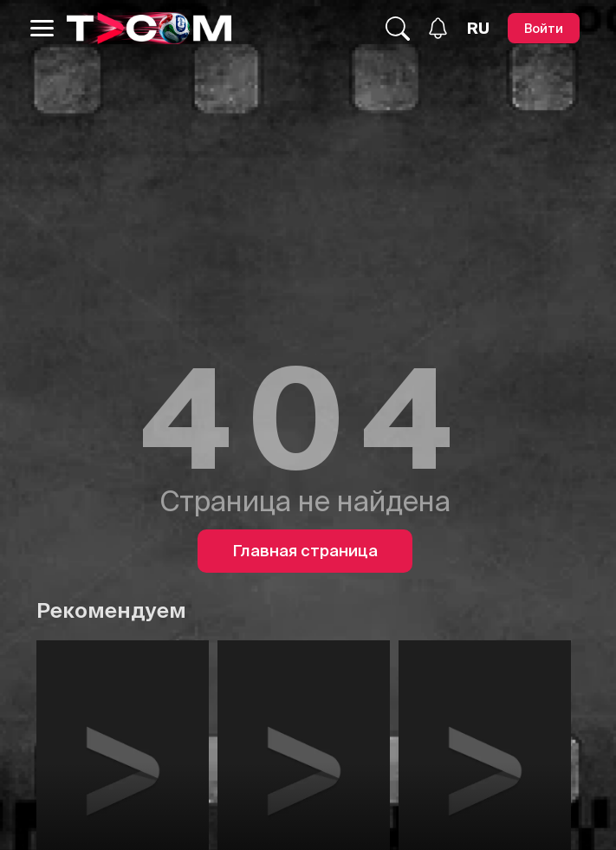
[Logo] (149, 28)
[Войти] (544, 28)
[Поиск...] (398, 29)
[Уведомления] (438, 28)
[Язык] (478, 29)
